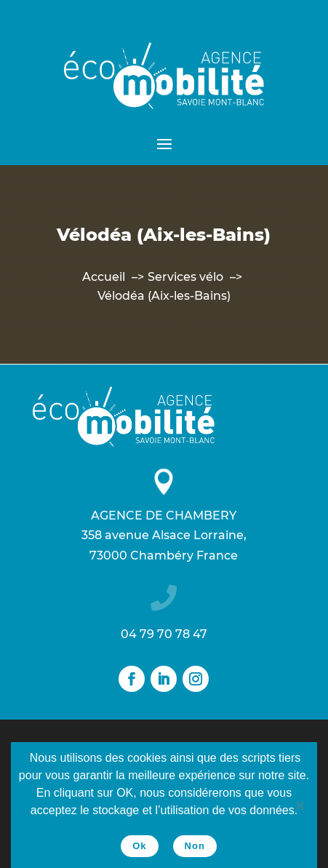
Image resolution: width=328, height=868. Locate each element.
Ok (139, 846)
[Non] (299, 805)
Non (195, 846)
